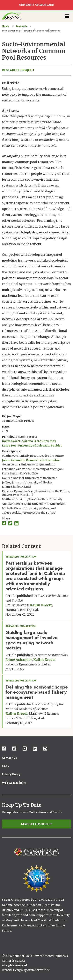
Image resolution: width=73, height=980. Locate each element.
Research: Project (18, 70)
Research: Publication (21, 557)
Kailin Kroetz (41, 605)
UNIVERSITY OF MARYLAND (36, 5)
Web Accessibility (14, 783)
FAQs (5, 766)
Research (21, 26)
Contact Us (9, 758)
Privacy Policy (11, 774)
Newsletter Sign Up (37, 824)
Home (5, 26)
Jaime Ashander (19, 660)
